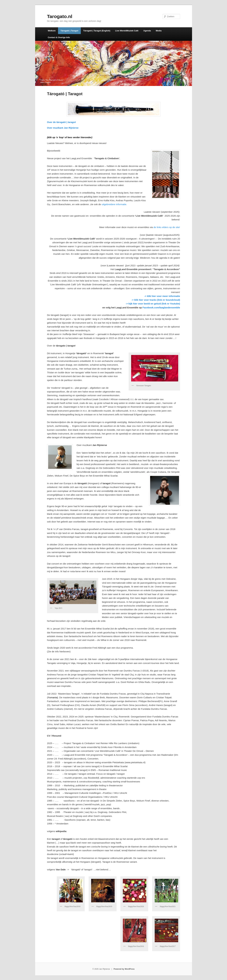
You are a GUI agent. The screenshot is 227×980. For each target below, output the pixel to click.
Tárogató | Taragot (69, 31)
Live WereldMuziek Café (127, 31)
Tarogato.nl (60, 16)
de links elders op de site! (167, 227)
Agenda (147, 31)
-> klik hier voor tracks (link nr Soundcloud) (156, 300)
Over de (61, 122)
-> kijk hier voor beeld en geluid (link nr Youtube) (153, 304)
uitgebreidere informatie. (114, 204)
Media (159, 31)
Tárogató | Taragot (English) (97, 31)
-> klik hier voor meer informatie (162, 296)
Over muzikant (63, 128)
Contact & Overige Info (59, 37)
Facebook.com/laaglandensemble (161, 308)
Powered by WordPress (124, 969)
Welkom (52, 31)
